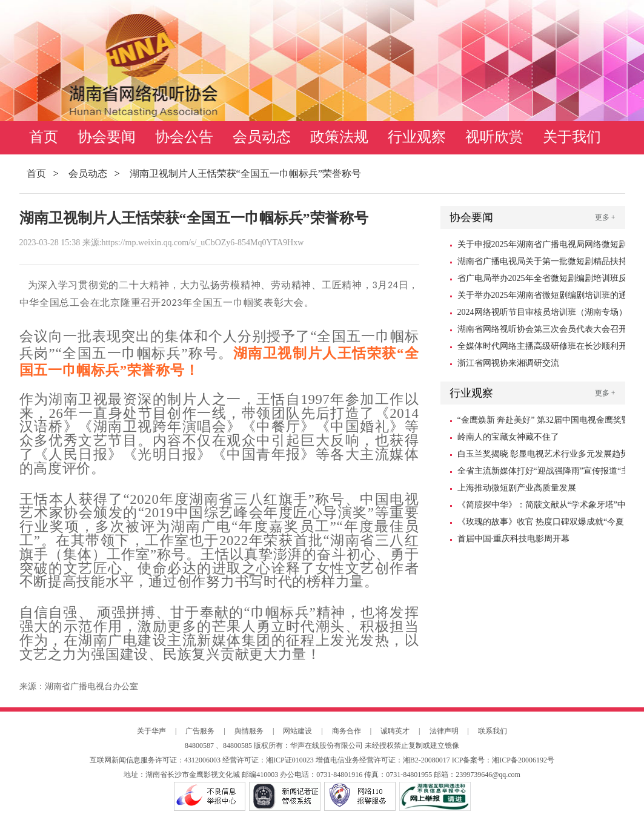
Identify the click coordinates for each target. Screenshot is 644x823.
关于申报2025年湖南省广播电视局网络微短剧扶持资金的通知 (542, 246)
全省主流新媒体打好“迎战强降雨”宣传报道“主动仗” (544, 473)
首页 (44, 137)
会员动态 (262, 137)
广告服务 (200, 731)
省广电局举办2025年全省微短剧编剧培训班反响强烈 (542, 280)
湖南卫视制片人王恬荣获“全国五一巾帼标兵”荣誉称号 (245, 174)
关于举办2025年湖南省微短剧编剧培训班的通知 (542, 297)
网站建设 (297, 731)
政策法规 (339, 137)
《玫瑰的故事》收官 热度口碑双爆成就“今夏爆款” (541, 524)
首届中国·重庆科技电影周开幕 (514, 539)
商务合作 (347, 731)
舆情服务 (249, 731)
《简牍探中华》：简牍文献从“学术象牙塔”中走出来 (542, 507)
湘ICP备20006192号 (523, 760)
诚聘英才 (395, 731)
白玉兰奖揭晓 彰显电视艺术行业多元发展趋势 (543, 454)
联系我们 (493, 731)
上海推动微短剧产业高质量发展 (517, 488)
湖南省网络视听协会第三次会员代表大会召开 (542, 329)
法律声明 (444, 731)
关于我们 (572, 137)
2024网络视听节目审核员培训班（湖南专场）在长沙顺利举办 (542, 314)
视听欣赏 (494, 137)
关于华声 (151, 731)
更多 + (605, 217)
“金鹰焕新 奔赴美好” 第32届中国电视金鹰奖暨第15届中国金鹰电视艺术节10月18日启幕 (544, 422)
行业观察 (417, 137)
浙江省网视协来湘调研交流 (508, 363)
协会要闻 (107, 137)
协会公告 (184, 137)
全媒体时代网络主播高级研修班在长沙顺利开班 (542, 348)
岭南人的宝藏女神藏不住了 (508, 437)
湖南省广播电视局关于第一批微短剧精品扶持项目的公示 (542, 263)
